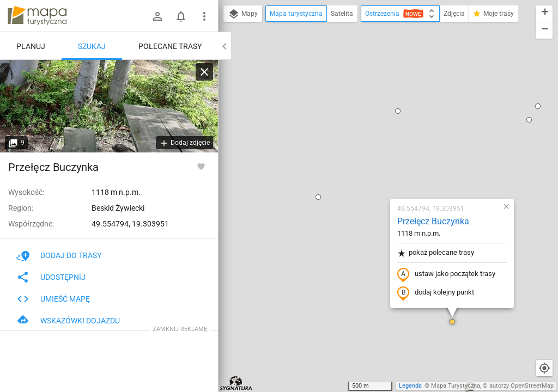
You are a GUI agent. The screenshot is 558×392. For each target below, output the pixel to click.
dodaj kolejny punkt (371, 167)
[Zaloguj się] (157, 16)
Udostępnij (51, 277)
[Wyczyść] (204, 72)
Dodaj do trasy (59, 255)
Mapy (243, 14)
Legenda (410, 386)
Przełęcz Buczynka (369, 96)
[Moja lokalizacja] (544, 368)
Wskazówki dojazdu (68, 321)
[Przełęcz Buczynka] (109, 106)
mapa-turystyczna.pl (37, 16)
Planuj (31, 46)
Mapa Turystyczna (456, 386)
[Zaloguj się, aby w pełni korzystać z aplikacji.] (201, 166)
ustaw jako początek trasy (382, 149)
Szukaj (92, 46)
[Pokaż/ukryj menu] (204, 16)
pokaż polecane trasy (371, 127)
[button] (254, 71)
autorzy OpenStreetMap (521, 386)
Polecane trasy (170, 46)
